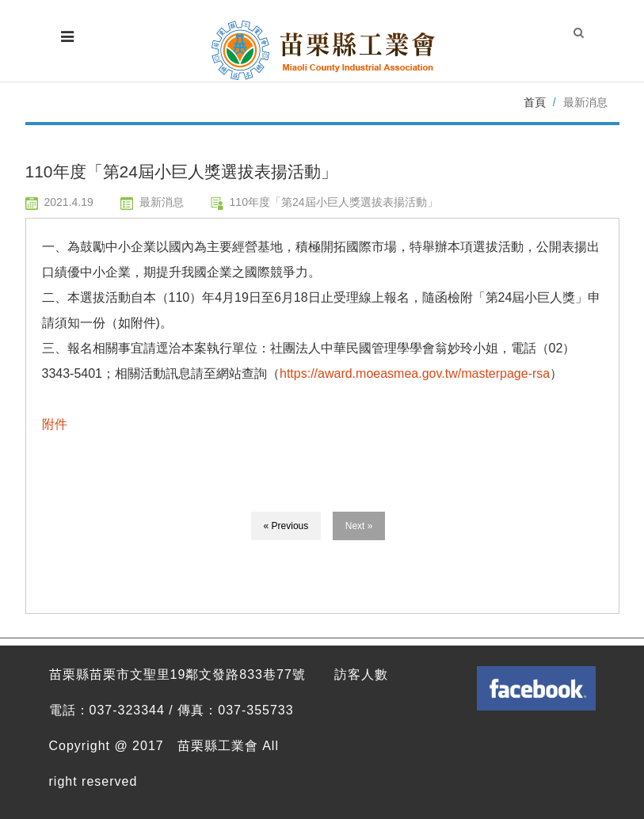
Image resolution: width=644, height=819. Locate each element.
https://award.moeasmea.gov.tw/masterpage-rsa (415, 373)
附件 (55, 424)
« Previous (286, 526)
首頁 (535, 102)
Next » (359, 526)
